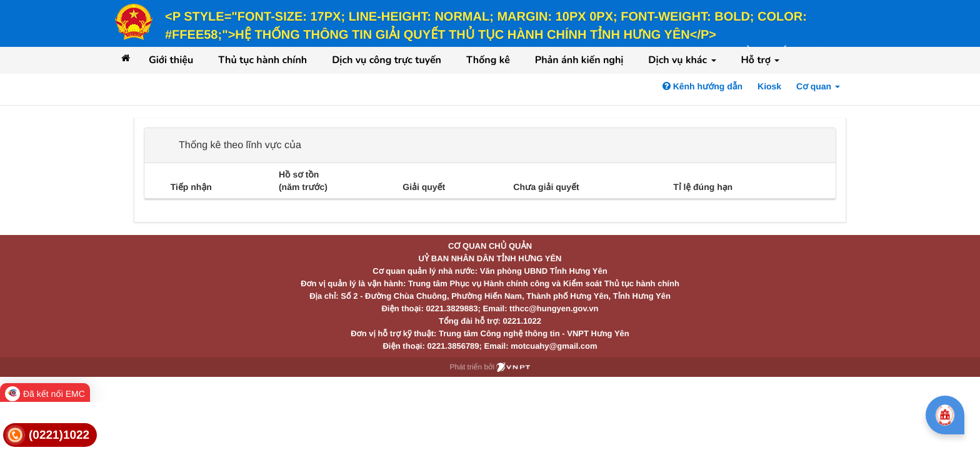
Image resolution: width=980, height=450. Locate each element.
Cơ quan (818, 86)
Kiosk (769, 86)
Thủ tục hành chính (262, 60)
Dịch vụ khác (682, 60)
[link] (50, 435)
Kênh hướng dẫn (702, 86)
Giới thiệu (171, 60)
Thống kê (488, 60)
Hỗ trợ (761, 60)
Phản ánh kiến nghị (579, 60)
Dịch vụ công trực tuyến (387, 60)
